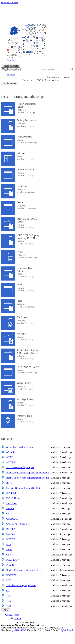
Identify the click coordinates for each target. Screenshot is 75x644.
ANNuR (10, 452)
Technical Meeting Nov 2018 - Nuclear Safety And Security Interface (28, 353)
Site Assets (22, 317)
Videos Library (24, 383)
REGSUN (11, 575)
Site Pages (22, 334)
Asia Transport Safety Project (20, 467)
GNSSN (17, 619)
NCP (9, 544)
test (8, 591)
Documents (22, 186)
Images (20, 252)
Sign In (10, 60)
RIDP (9, 580)
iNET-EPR (11, 529)
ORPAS (10, 555)
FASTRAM (12, 503)
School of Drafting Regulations (21, 585)
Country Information (26, 170)
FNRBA (10, 509)
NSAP (9, 550)
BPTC (9, 483)
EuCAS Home (13, 498)
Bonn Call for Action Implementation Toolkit (28, 473)
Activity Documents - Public (27, 105)
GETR (9, 514)
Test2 (9, 601)
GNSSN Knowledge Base (18, 524)
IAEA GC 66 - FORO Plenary (27, 220)
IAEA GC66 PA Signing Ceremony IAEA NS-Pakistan (28, 238)
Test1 (9, 596)
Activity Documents (26, 120)
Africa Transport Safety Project (21, 447)
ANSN (9, 457)
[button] (69, 69)
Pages (19, 301)
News (19, 284)
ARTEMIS (11, 462)
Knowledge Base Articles (25, 269)
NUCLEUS (13, 2)
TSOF (9, 606)
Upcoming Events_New (28, 366)
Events (20, 202)
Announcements (24, 137)
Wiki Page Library (25, 399)
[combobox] (54, 69)
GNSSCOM (12, 519)
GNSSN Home (12, 615)
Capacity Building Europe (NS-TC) (23, 488)
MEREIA (11, 539)
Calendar (21, 153)
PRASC (10, 565)
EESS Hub (11, 493)
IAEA (4, 2)
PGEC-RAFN (13, 560)
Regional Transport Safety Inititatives (24, 570)
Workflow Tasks (24, 416)
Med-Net (11, 534)
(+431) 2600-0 (19, 630)
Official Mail (67, 630)
